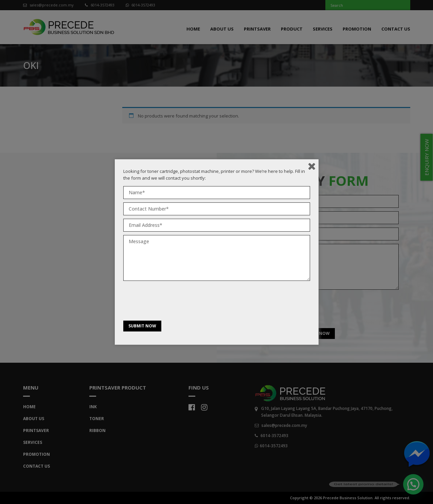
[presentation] (175, 302)
